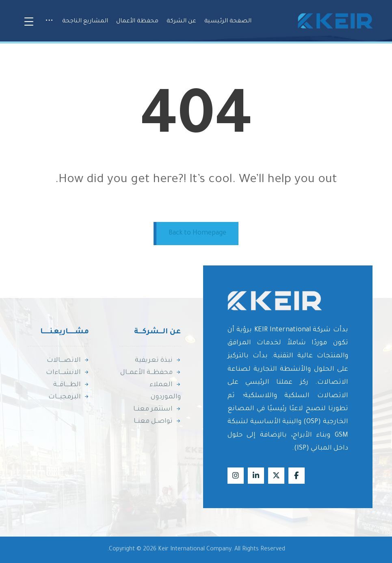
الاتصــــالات (68, 361)
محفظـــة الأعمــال (151, 373)
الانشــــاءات (67, 373)
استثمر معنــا (157, 409)
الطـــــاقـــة (71, 385)
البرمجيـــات (69, 397)
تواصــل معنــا (157, 422)
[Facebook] (297, 476)
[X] (276, 476)
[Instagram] (236, 476)
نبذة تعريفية (158, 361)
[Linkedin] (256, 476)
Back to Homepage (197, 233)
